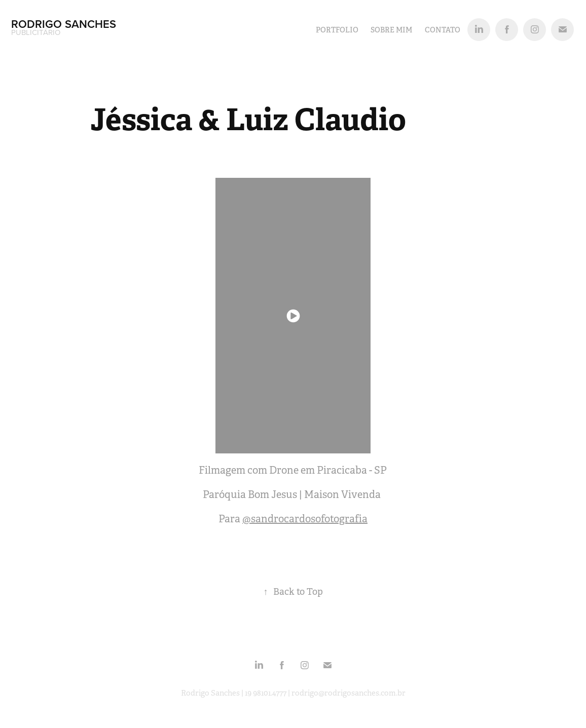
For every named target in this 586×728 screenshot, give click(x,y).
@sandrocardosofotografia (305, 519)
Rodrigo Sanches (65, 24)
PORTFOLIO (337, 30)
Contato (443, 30)
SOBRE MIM (391, 30)
